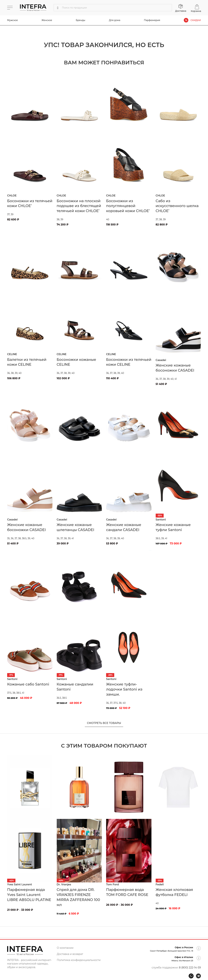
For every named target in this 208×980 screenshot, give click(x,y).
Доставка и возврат (70, 954)
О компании (65, 948)
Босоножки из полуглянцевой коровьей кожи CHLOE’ (128, 206)
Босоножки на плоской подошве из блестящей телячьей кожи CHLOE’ (79, 206)
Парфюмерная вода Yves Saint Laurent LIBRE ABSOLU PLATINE (29, 895)
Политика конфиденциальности (79, 960)
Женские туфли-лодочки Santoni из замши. (124, 689)
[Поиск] (113, 8)
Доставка (181, 11)
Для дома (114, 20)
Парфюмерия (152, 20)
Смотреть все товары (104, 723)
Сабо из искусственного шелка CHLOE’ (177, 206)
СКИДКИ (196, 20)
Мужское (13, 20)
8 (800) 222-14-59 (190, 968)
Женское (47, 20)
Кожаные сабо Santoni (28, 684)
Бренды (81, 20)
